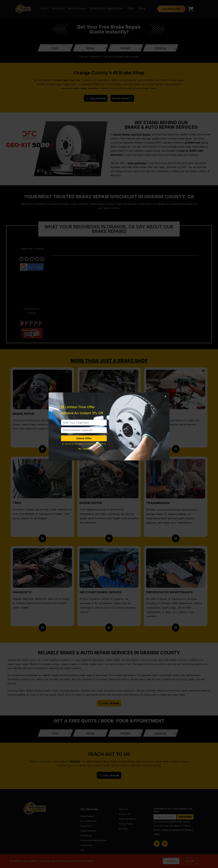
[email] (84, 423)
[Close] (165, 396)
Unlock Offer (84, 438)
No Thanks (84, 449)
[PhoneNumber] (84, 430)
